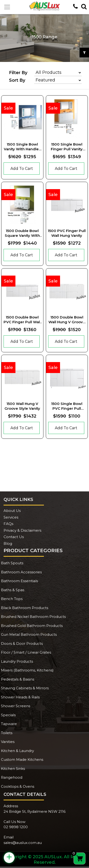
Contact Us (14, 537)
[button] (7, 7)
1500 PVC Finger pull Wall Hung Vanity (67, 233)
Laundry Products (17, 661)
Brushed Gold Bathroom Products (32, 626)
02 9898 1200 (16, 827)
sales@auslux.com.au (23, 843)
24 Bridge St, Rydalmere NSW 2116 (35, 811)
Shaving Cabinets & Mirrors (25, 688)
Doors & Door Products (22, 643)
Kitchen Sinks (13, 769)
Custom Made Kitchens (22, 759)
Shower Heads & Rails (20, 697)
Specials (8, 715)
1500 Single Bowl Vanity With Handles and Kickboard (22, 147)
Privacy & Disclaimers (22, 530)
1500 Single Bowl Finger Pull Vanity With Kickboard (67, 147)
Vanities (8, 742)
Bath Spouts (12, 563)
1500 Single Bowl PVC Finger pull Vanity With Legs (67, 406)
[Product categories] (58, 73)
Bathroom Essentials (19, 581)
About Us (12, 511)
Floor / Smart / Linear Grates (26, 652)
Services (11, 517)
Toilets (7, 733)
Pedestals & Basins (18, 679)
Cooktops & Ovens (18, 786)
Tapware (9, 724)
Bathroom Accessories (21, 572)
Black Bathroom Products (25, 608)
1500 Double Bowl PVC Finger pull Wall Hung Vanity (22, 320)
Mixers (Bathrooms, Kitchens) (27, 670)
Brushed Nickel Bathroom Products (33, 617)
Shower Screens (16, 706)
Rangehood (12, 777)
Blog (8, 543)
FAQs (8, 524)
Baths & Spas (13, 590)
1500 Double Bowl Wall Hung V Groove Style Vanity (67, 320)
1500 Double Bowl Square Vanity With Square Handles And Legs (22, 233)
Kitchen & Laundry (17, 751)
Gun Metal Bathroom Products (29, 634)
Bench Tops (12, 599)
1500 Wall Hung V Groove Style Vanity (22, 406)
